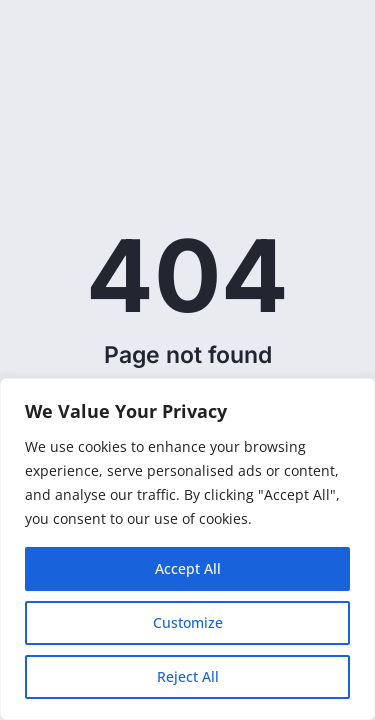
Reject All (188, 676)
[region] (187, 549)
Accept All (188, 568)
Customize (188, 622)
